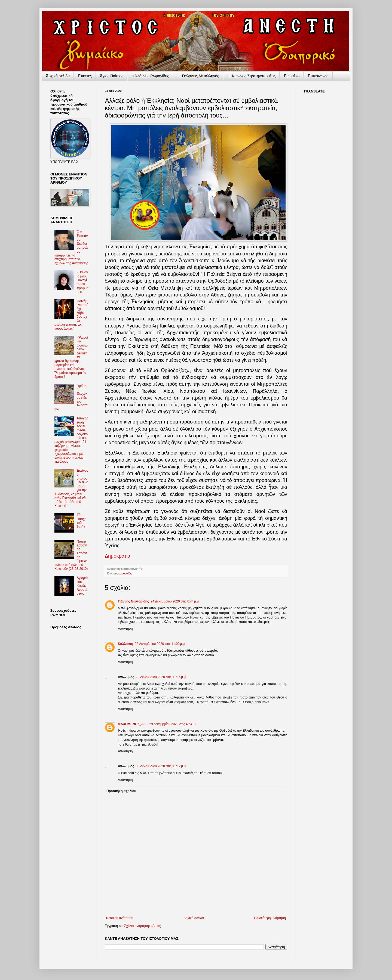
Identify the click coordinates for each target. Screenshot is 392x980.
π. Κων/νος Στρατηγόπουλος (252, 76)
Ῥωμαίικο (292, 76)
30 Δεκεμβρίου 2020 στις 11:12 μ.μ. (161, 766)
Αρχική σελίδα (194, 918)
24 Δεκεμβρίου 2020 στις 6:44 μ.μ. (175, 601)
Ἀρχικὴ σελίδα (58, 76)
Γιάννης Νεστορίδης (133, 601)
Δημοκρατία (118, 556)
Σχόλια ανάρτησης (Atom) (143, 926)
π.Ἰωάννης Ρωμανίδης (150, 76)
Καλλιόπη (125, 644)
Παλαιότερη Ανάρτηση (270, 918)
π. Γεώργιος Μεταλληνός (198, 76)
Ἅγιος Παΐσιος (112, 76)
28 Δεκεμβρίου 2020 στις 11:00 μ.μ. (160, 644)
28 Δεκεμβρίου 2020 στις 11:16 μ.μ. (161, 677)
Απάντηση (125, 629)
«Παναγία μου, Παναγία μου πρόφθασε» (83, 282)
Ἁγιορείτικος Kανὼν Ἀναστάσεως (83, 586)
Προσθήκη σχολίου (121, 791)
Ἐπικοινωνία (318, 76)
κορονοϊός (125, 573)
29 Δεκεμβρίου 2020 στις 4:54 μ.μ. (174, 724)
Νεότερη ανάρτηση (120, 918)
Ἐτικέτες (85, 76)
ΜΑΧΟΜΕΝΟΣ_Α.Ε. (133, 724)
